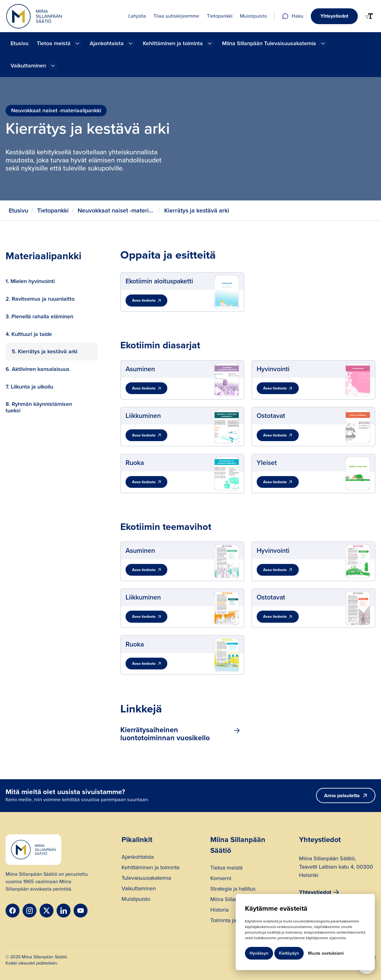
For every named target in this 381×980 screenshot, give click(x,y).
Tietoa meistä (226, 868)
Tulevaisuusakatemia (146, 879)
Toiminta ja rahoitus (233, 921)
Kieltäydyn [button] (289, 953)
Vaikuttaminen (139, 889)
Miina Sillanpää (228, 900)
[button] (59, 43)
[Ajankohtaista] (77, 43)
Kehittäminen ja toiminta (150, 868)
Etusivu (19, 43)
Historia (219, 911)
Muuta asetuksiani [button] (326, 953)
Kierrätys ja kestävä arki (197, 211)
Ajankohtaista (138, 858)
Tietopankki (53, 211)
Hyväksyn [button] (259, 953)
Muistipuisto (136, 900)
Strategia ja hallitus (233, 890)
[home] (34, 16)
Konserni (221, 879)
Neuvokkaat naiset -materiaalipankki (116, 211)
